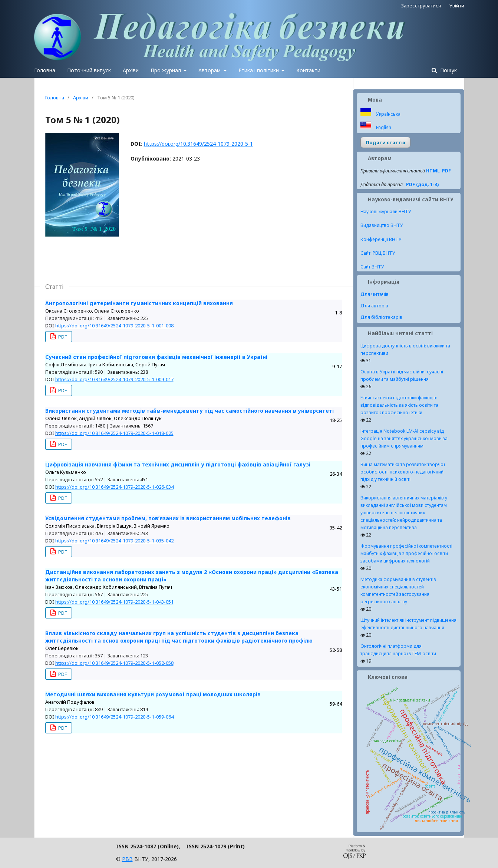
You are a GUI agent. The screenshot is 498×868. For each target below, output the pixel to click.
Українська (388, 114)
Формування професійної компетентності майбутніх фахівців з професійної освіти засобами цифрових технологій (406, 553)
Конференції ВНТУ (381, 239)
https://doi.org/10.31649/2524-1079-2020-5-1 (198, 144)
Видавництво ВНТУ (382, 225)
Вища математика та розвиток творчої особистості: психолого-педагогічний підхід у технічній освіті (403, 472)
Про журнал (166, 70)
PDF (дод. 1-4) (422, 184)
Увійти (457, 6)
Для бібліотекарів (381, 317)
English (383, 127)
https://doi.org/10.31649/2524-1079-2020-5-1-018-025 (114, 433)
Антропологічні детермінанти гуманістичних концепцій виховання (139, 303)
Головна (45, 70)
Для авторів (374, 306)
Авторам (210, 70)
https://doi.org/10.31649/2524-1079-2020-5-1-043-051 (114, 602)
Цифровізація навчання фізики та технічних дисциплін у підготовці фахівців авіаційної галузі (178, 464)
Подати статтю (385, 142)
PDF (62, 337)
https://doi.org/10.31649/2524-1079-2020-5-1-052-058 (114, 663)
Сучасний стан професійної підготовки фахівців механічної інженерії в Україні (156, 357)
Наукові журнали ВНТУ (386, 212)
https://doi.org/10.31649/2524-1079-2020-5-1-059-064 (114, 717)
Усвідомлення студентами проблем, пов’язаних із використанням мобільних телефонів (168, 518)
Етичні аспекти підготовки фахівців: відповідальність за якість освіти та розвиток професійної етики (399, 405)
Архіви (131, 70)
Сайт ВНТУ (372, 267)
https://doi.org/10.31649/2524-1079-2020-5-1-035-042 (114, 541)
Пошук (448, 70)
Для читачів (375, 294)
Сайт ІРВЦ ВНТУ (378, 253)
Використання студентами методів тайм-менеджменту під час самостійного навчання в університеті (189, 411)
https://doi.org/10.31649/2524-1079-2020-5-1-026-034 (114, 487)
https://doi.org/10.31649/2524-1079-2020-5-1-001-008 (114, 326)
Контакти (308, 70)
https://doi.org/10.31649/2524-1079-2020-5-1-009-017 (114, 379)
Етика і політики (259, 70)
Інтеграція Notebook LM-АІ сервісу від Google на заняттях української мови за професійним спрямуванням (404, 438)
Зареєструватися (421, 6)
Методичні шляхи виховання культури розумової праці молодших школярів (153, 694)
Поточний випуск (89, 70)
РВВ (127, 859)
